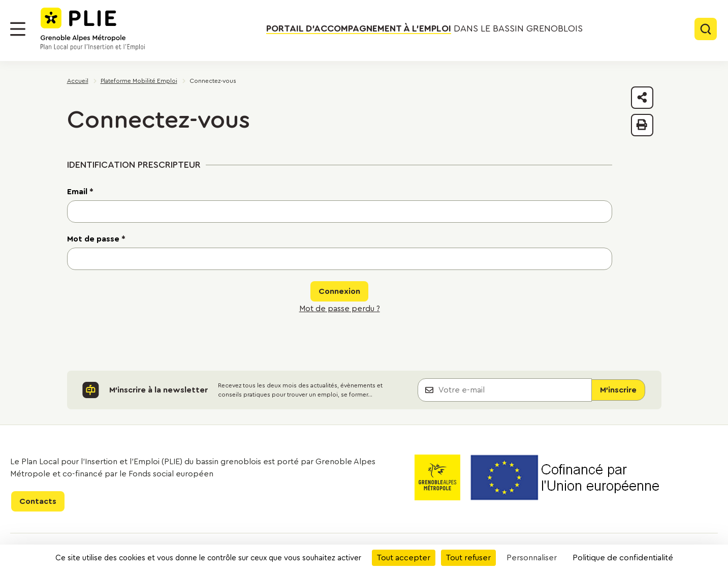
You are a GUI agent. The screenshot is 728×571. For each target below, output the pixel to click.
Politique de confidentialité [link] (623, 558)
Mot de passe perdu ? (340, 309)
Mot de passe (96, 239)
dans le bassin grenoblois (424, 29)
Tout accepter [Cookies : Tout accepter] (404, 558)
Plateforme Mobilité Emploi (139, 81)
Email (80, 192)
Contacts (38, 501)
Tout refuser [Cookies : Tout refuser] (468, 558)
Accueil (78, 81)
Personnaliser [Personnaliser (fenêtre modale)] (532, 558)
